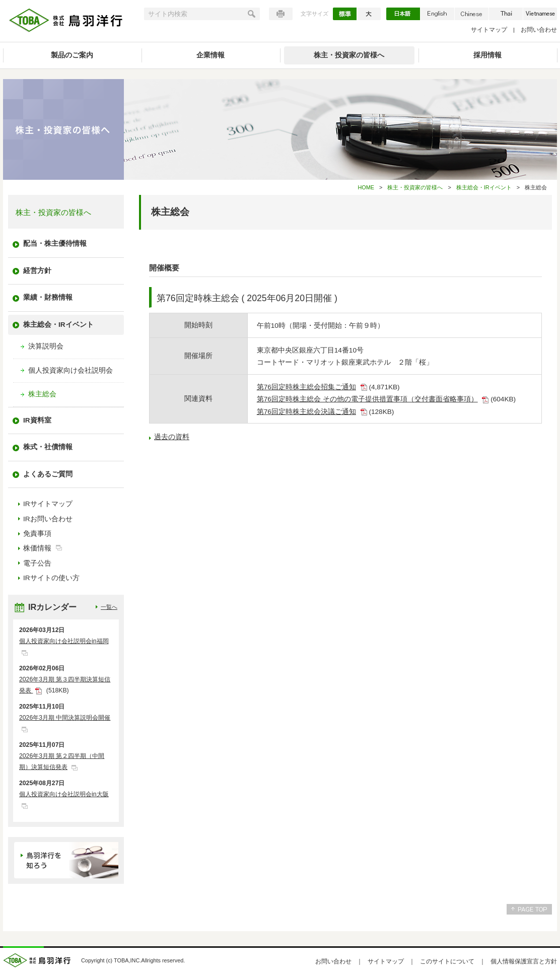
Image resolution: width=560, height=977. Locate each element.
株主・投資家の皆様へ (349, 55)
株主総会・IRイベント (484, 187)
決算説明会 (46, 346)
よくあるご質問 (48, 474)
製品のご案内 (72, 55)
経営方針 (37, 271)
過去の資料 (172, 437)
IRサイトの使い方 (51, 578)
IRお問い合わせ (48, 519)
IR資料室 (37, 420)
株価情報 (37, 548)
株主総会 (42, 394)
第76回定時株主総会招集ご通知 (306, 387)
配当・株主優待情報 (55, 243)
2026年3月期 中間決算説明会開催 (65, 718)
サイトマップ (489, 30)
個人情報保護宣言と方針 (524, 961)
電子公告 (37, 563)
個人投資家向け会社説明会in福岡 (64, 641)
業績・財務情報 (48, 297)
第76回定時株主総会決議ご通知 (306, 412)
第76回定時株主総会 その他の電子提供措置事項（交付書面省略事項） (367, 399)
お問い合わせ (539, 30)
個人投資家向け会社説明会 (71, 370)
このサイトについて (447, 961)
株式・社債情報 (48, 447)
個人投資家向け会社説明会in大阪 (64, 794)
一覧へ (109, 607)
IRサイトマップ (48, 504)
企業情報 (211, 55)
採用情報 (487, 55)
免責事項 (37, 534)
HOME (366, 187)
